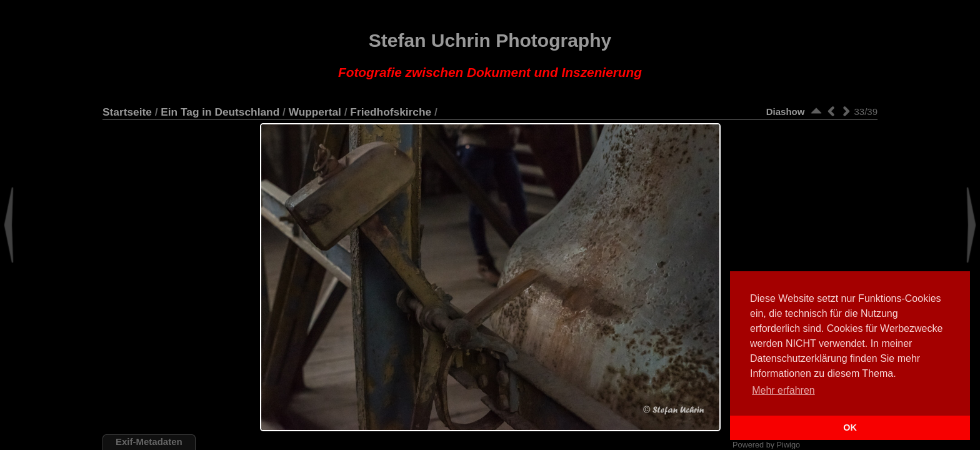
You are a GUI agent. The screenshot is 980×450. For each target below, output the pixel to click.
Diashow (786, 112)
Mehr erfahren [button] (783, 390)
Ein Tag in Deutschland (220, 112)
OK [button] (850, 427)
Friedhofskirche (391, 112)
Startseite (127, 112)
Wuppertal (315, 112)
